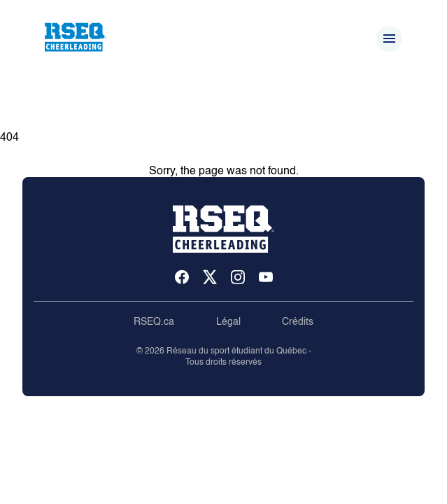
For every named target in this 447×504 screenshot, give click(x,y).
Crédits (298, 322)
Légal (228, 322)
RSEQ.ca (154, 322)
